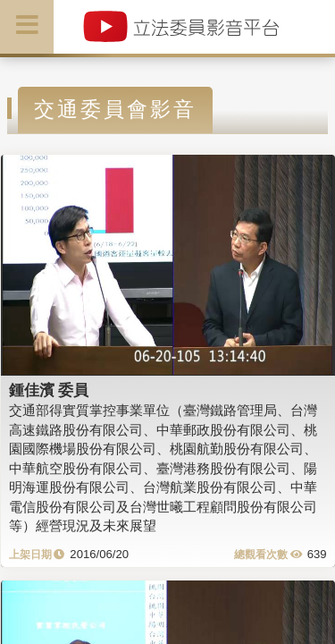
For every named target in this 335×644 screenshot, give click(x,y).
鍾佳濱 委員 (49, 390)
